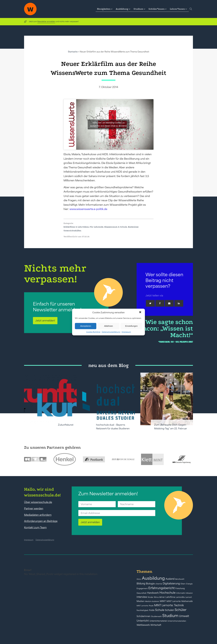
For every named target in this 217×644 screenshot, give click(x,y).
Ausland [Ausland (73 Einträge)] (170, 579)
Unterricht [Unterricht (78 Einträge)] (143, 621)
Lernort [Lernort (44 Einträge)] (189, 597)
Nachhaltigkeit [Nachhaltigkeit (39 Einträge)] (142, 610)
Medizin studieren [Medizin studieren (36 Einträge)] (152, 601)
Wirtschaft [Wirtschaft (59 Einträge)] (156, 625)
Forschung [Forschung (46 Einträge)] (180, 588)
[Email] (169, 303)
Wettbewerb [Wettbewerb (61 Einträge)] (143, 625)
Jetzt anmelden (90, 522)
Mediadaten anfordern (38, 515)
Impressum (126, 332)
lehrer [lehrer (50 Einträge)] (162, 597)
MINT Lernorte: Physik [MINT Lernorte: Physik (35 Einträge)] (145, 606)
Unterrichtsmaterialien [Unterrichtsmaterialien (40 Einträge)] (177, 621)
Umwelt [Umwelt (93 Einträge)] (184, 616)
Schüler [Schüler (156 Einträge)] (181, 610)
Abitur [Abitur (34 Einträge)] (139, 579)
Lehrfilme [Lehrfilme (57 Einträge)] (170, 597)
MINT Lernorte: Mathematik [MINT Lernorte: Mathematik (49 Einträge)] (180, 601)
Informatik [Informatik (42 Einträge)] (181, 593)
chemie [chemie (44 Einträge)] (159, 584)
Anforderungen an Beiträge (41, 521)
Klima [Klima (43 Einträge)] (156, 597)
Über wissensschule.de (38, 502)
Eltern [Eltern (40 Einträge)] (183, 584)
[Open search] (191, 9)
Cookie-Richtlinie (93, 332)
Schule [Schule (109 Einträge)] (160, 610)
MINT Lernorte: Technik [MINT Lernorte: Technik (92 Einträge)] (169, 605)
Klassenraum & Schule (116, 227)
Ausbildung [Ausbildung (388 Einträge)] (153, 578)
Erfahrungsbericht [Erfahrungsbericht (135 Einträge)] (162, 588)
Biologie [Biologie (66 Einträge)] (150, 583)
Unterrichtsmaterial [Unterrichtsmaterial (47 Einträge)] (158, 621)
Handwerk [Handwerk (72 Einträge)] (153, 593)
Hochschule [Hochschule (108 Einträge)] (167, 593)
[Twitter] (150, 303)
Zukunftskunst (66, 425)
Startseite (73, 52)
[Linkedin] (179, 303)
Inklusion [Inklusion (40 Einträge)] (189, 593)
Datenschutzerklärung (111, 332)
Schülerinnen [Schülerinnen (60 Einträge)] (144, 616)
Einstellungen (131, 326)
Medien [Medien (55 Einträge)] (140, 601)
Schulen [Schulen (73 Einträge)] (169, 610)
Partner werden (34, 508)
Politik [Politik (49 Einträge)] (152, 610)
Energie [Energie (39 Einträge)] (189, 584)
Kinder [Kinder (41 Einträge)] (151, 597)
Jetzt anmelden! (45, 320)
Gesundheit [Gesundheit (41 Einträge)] (142, 593)
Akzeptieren (86, 326)
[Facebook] (160, 303)
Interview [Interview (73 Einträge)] (142, 597)
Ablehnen (108, 326)
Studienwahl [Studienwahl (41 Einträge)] (156, 616)
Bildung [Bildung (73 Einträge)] (141, 584)
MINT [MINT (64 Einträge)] (163, 601)
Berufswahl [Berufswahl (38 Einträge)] (180, 579)
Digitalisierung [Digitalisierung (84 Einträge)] (171, 583)
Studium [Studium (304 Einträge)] (170, 616)
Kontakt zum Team (35, 527)
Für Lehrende (97, 227)
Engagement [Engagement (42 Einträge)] (142, 588)
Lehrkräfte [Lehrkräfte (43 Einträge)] (180, 597)
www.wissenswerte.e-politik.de (88, 209)
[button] (140, 312)
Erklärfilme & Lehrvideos (76, 227)
